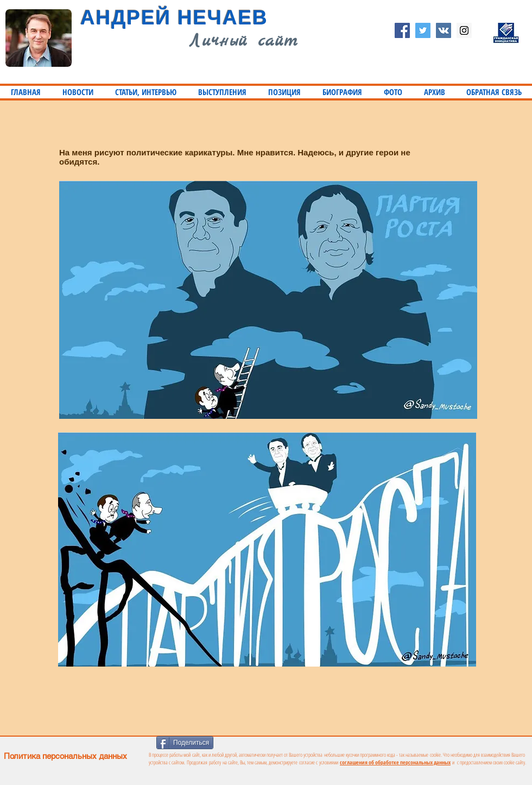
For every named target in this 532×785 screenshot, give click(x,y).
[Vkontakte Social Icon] (444, 30)
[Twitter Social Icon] (423, 30)
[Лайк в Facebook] (253, 742)
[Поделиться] (185, 743)
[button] (146, 92)
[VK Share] (303, 742)
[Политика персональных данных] (135, 756)
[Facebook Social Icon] (402, 30)
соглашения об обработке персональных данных (395, 762)
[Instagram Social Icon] (464, 30)
